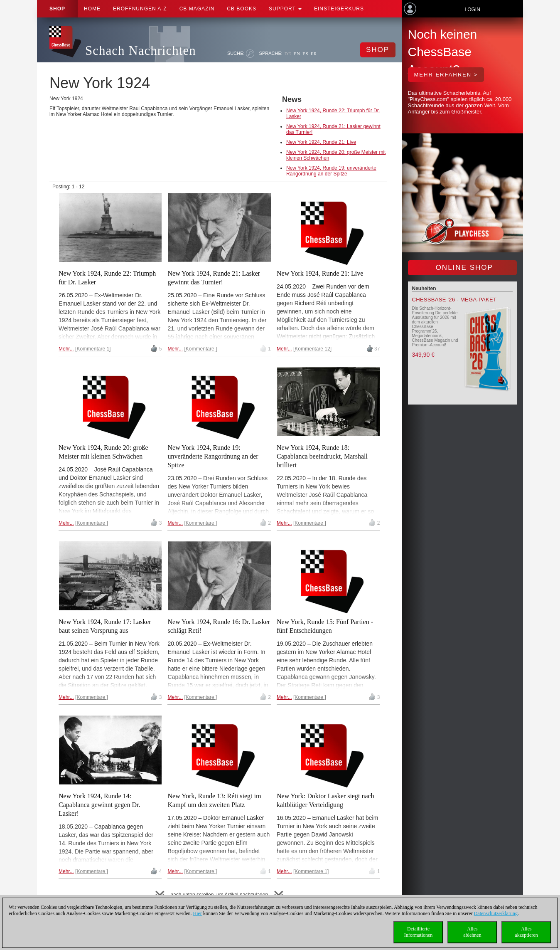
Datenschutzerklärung (496, 913)
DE (288, 54)
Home (92, 9)
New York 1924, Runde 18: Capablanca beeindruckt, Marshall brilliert (322, 456)
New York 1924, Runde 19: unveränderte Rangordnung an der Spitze (331, 171)
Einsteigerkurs (339, 9)
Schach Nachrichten (141, 51)
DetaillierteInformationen (419, 932)
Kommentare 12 (312, 349)
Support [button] (285, 9)
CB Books (242, 9)
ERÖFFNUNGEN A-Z (140, 9)
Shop (57, 9)
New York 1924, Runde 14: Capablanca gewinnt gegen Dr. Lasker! (99, 805)
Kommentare (201, 349)
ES (306, 54)
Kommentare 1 (93, 349)
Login (472, 10)
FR (314, 54)
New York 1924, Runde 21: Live (321, 142)
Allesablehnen (472, 932)
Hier (198, 913)
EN (297, 54)
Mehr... (66, 349)
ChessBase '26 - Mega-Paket (454, 300)
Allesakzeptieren (526, 932)
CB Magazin (197, 9)
